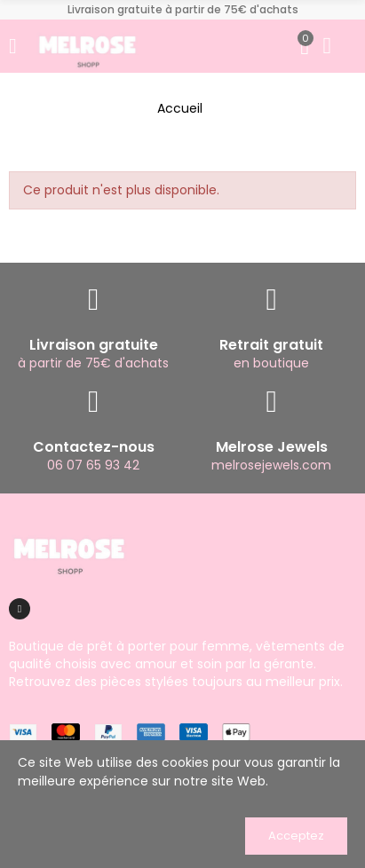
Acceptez (296, 836)
